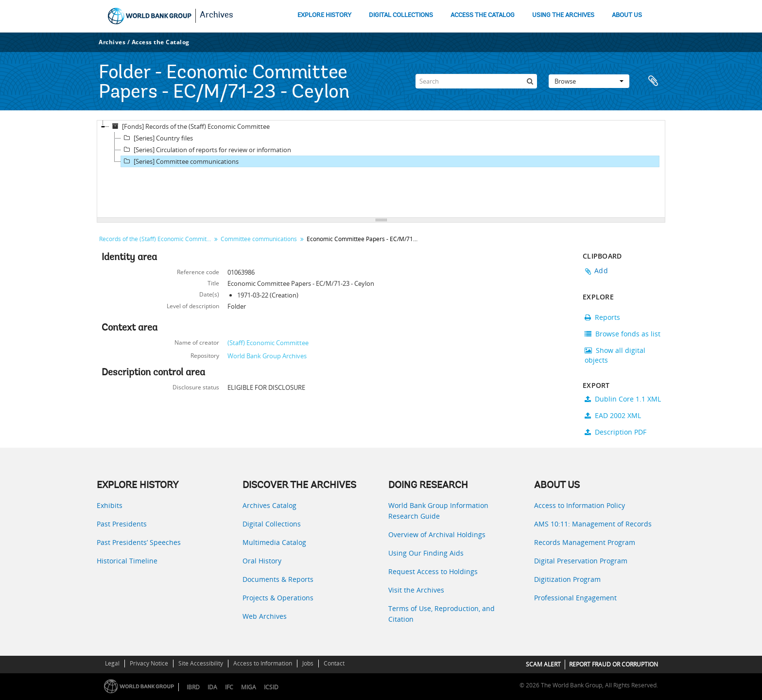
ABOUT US (627, 15)
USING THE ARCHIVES (563, 15)
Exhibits (110, 505)
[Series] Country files (157, 138)
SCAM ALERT (543, 664)
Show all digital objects (615, 355)
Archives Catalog (269, 505)
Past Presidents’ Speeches (139, 542)
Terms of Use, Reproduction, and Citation (442, 614)
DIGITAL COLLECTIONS (401, 15)
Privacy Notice (149, 663)
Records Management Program (585, 542)
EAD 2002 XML (613, 415)
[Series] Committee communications (180, 161)
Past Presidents (122, 524)
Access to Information (263, 663)
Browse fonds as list (623, 334)
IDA (212, 687)
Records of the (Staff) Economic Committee (156, 239)
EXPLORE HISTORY (324, 15)
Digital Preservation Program (581, 561)
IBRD (193, 687)
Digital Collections (272, 524)
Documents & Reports (278, 579)
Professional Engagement (575, 598)
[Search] (476, 81)
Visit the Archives (416, 590)
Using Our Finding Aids (426, 553)
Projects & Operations (278, 598)
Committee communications (259, 239)
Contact (334, 663)
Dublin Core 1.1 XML (623, 399)
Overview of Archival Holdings (437, 534)
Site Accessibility (201, 663)
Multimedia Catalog (274, 542)
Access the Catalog (161, 42)
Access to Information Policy (580, 505)
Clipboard (653, 81)
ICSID (271, 687)
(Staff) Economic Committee (268, 343)
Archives (216, 16)
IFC (229, 687)
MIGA (249, 687)
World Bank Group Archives (267, 356)
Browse (589, 81)
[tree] (381, 169)
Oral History (262, 561)
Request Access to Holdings (433, 571)
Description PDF (615, 432)
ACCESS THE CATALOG (483, 15)
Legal (112, 663)
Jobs (308, 663)
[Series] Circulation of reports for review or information (206, 150)
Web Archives (265, 616)
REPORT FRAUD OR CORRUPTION (614, 664)
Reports (602, 317)
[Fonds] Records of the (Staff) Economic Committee (190, 126)
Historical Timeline (127, 561)
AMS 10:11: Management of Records (593, 524)
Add (601, 271)
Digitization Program (567, 579)
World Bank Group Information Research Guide (438, 511)
